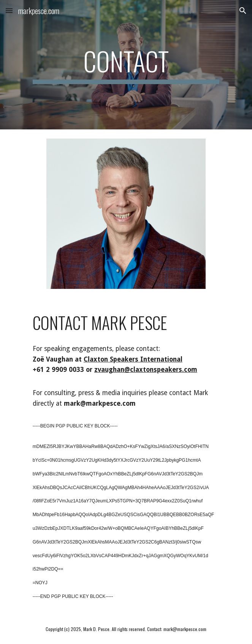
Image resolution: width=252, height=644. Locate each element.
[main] (126, 65)
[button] (9, 10)
